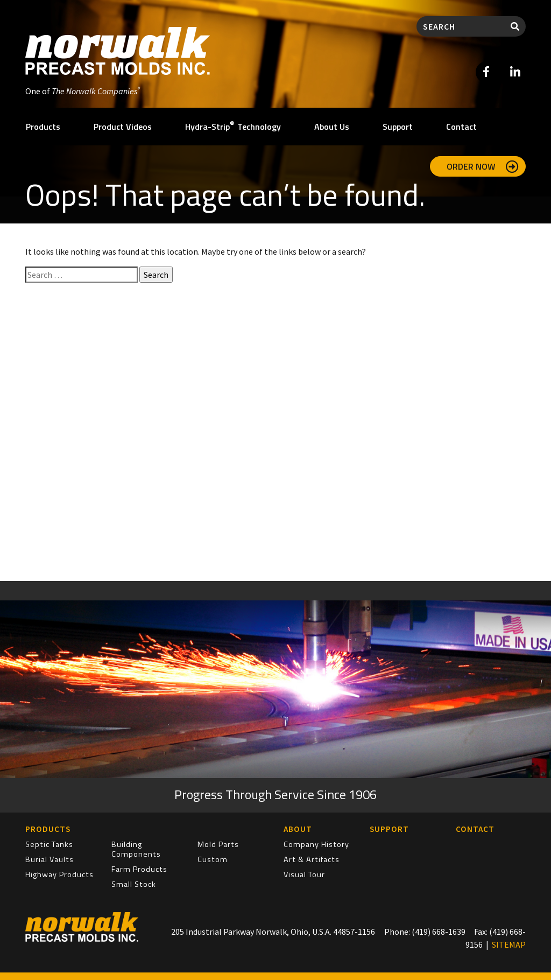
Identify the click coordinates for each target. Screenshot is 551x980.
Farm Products (139, 869)
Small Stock (134, 884)
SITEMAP (509, 944)
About (298, 829)
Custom (213, 859)
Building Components (136, 849)
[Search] (461, 26)
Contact (461, 127)
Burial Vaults (50, 859)
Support (398, 127)
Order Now (483, 166)
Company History (316, 844)
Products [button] (43, 127)
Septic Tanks (49, 844)
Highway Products (59, 874)
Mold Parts (218, 844)
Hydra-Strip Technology (233, 126)
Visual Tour (304, 874)
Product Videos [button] (123, 127)
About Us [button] (332, 127)
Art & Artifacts (312, 859)
